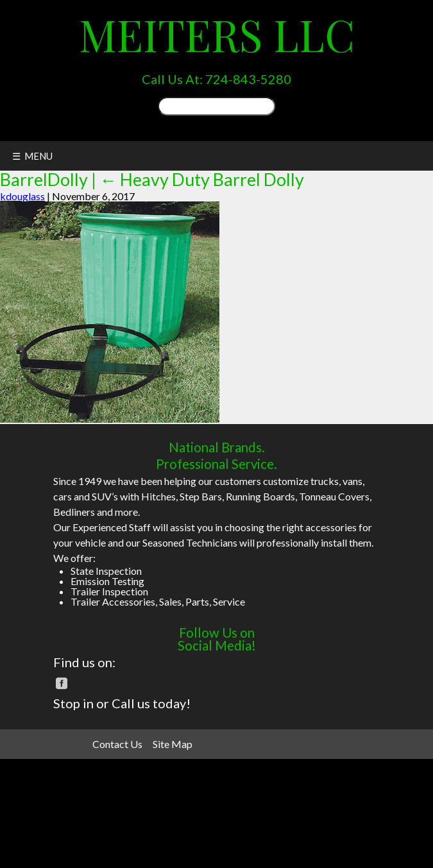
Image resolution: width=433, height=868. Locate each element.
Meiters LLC (217, 34)
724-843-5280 (248, 79)
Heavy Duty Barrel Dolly (202, 179)
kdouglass (22, 196)
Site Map (173, 744)
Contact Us (117, 744)
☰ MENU (32, 156)
